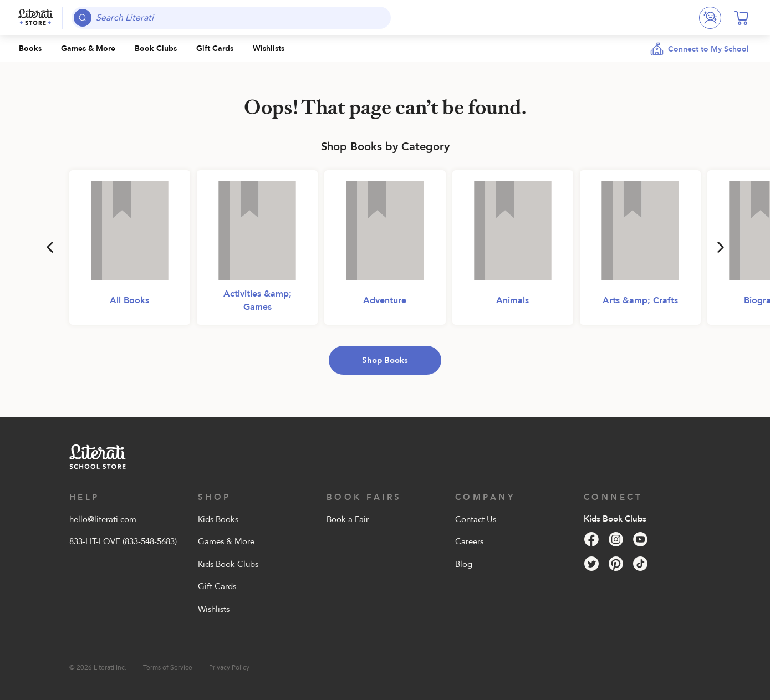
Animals (513, 300)
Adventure (385, 300)
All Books (129, 300)
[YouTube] (640, 539)
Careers (469, 541)
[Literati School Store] (35, 18)
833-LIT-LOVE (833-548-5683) (123, 541)
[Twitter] (591, 564)
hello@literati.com (103, 519)
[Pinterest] (616, 564)
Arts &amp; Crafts (640, 300)
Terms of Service (168, 667)
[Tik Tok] (640, 564)
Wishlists (214, 609)
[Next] (721, 247)
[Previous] (50, 247)
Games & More (226, 541)
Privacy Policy (229, 667)
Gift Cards (217, 586)
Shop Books (385, 360)
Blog (464, 564)
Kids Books (218, 519)
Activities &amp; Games (257, 300)
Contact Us (476, 519)
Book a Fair (348, 519)
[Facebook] (591, 539)
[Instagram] (616, 539)
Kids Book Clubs (228, 564)
